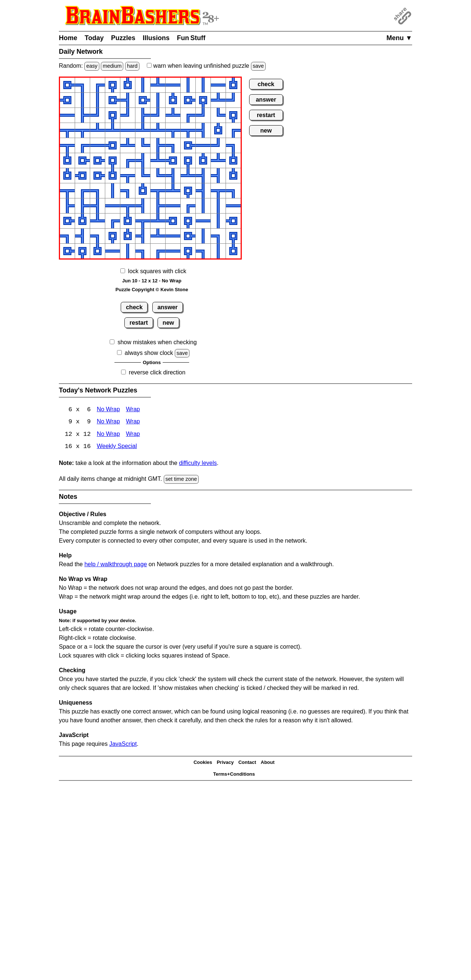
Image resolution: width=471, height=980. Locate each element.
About (268, 763)
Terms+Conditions (234, 775)
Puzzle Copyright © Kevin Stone (152, 290)
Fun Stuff (191, 38)
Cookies (203, 763)
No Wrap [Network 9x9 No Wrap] (108, 422)
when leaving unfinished (206, 66)
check (134, 307)
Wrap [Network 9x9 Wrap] (133, 422)
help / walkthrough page (116, 565)
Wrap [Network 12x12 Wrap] (133, 435)
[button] (67, 85)
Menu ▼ (399, 38)
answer (168, 307)
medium (112, 66)
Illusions (156, 38)
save (258, 66)
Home (68, 38)
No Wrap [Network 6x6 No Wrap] (108, 410)
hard (132, 66)
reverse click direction (157, 372)
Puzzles (123, 38)
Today (94, 38)
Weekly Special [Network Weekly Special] (117, 447)
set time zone (181, 480)
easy (92, 66)
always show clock (149, 353)
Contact (247, 763)
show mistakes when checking (157, 342)
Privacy (225, 763)
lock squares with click (157, 271)
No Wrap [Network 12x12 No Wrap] (108, 435)
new (168, 323)
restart (139, 323)
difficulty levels (198, 464)
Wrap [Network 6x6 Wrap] (133, 410)
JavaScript (123, 744)
